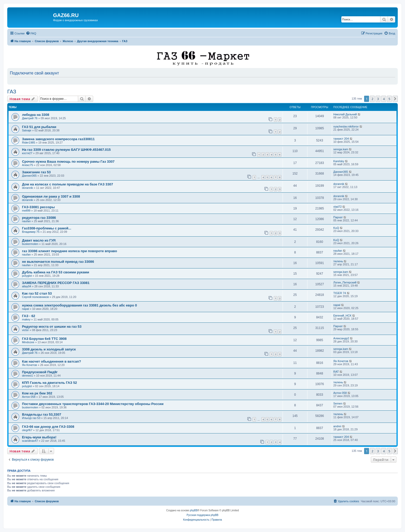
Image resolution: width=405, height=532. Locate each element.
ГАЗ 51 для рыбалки (39, 127)
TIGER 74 (340, 293)
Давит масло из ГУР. (39, 240)
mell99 (26, 211)
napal (25, 309)
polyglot (27, 276)
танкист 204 (341, 139)
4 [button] (384, 99)
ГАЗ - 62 (29, 316)
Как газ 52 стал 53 (37, 293)
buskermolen (30, 244)
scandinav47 (30, 441)
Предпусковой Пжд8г (40, 372)
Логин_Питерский (345, 282)
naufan (26, 221)
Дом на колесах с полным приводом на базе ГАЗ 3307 (68, 184)
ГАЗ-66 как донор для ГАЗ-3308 (48, 427)
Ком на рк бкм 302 (37, 393)
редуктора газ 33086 (39, 218)
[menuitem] (31, 33)
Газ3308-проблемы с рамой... (47, 228)
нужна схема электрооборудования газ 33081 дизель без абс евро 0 (79, 305)
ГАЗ (12, 92)
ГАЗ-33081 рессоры (38, 207)
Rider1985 (29, 143)
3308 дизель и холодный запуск (49, 349)
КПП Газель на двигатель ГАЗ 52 (49, 383)
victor (25, 330)
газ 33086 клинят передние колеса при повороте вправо (69, 251)
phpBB (194, 510)
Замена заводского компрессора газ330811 (58, 139)
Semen (338, 403)
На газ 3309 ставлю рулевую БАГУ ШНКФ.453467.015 (66, 150)
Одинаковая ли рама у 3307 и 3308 (51, 196)
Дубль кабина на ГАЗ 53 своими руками (56, 272)
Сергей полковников (35, 297)
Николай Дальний (345, 114)
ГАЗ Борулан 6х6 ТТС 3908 (44, 339)
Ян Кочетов (30, 365)
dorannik (27, 188)
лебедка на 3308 (36, 115)
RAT (336, 372)
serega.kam (341, 149)
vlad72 (337, 207)
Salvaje (27, 130)
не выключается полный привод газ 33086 (58, 262)
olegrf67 (27, 430)
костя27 (27, 153)
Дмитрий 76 (30, 118)
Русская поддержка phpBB (202, 515)
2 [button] (372, 99)
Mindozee (28, 342)
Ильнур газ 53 (31, 418)
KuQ (336, 228)
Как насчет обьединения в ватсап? (51, 361)
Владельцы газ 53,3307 (42, 414)
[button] (395, 99)
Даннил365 (29, 176)
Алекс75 (28, 165)
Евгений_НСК (342, 316)
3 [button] (378, 99)
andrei (337, 426)
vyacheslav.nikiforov (346, 126)
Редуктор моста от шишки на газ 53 (52, 327)
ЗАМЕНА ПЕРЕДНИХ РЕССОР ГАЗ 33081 (56, 283)
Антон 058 (29, 397)
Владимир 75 (31, 232)
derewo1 (27, 376)
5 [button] (389, 99)
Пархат (338, 217)
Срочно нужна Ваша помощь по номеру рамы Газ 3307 (68, 162)
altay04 (27, 286)
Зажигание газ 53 (36, 172)
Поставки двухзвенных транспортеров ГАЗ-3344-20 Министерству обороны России (93, 404)
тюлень (338, 261)
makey (26, 319)
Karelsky (339, 161)
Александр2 (341, 338)
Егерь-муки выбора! (39, 437)
